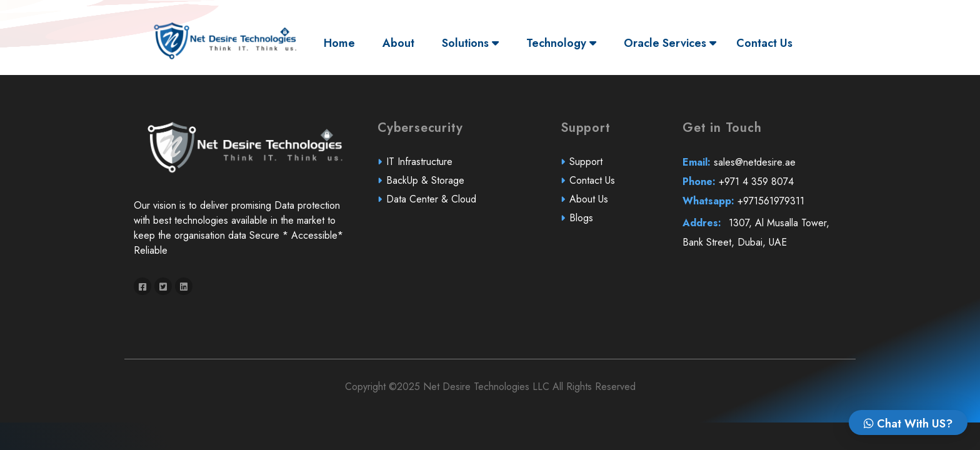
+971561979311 (744, 208)
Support (586, 168)
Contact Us (764, 43)
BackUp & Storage (426, 187)
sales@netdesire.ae (739, 169)
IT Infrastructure (420, 168)
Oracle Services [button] (670, 43)
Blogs (582, 225)
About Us (589, 206)
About (398, 43)
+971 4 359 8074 (738, 188)
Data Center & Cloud (432, 206)
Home (342, 43)
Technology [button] (561, 43)
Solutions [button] (470, 43)
